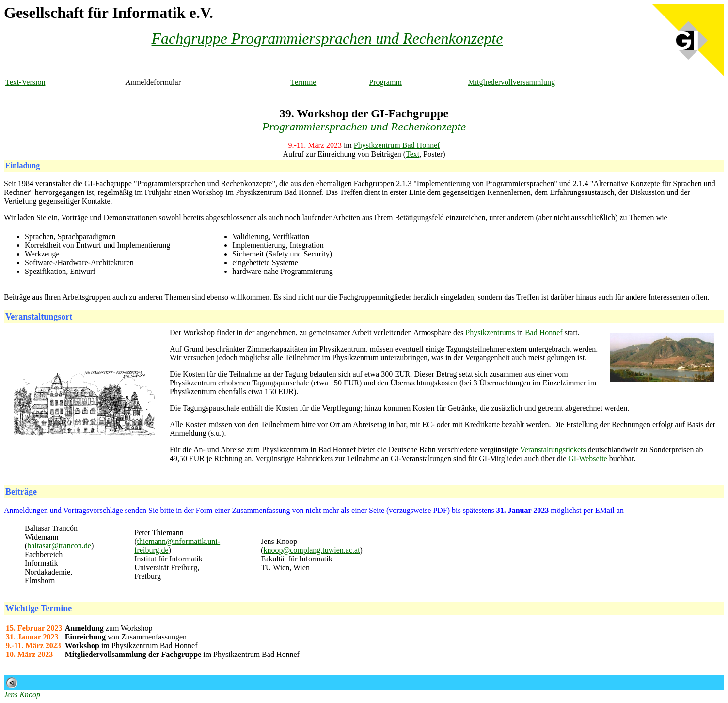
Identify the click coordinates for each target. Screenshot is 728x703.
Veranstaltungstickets (553, 450)
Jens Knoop (22, 695)
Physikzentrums (491, 332)
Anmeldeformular (153, 82)
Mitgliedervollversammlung (511, 82)
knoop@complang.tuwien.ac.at (311, 550)
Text (412, 154)
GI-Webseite (587, 458)
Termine (303, 82)
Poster (433, 154)
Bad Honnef (544, 332)
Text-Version (25, 82)
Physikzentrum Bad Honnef (397, 145)
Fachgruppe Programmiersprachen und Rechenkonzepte (327, 38)
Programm (385, 82)
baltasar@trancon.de (59, 546)
